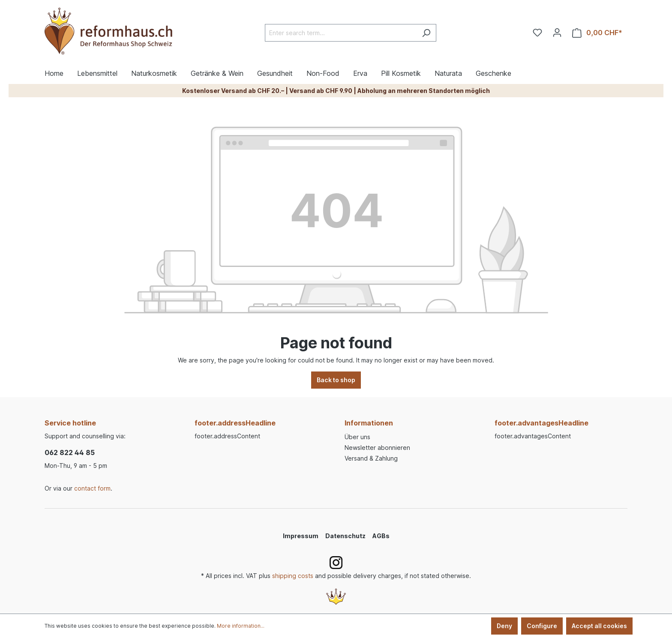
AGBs (381, 536)
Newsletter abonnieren (377, 448)
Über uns (357, 437)
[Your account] (557, 33)
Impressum (301, 536)
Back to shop (336, 380)
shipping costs (293, 576)
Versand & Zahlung (371, 458)
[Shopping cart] (597, 33)
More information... (241, 626)
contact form (92, 488)
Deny (504, 626)
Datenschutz (345, 536)
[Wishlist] (537, 33)
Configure (542, 626)
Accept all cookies (599, 626)
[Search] (426, 33)
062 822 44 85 (70, 452)
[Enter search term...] (341, 33)
